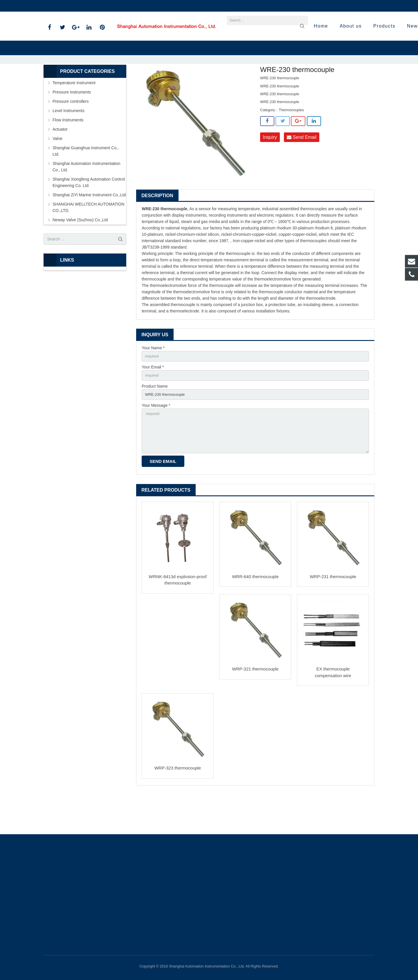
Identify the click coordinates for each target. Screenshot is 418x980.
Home (137, 81)
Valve (57, 170)
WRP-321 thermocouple (255, 707)
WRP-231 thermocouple (333, 615)
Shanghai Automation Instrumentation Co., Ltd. (87, 198)
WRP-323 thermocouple (178, 807)
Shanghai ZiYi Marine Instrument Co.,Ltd (89, 226)
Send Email (302, 169)
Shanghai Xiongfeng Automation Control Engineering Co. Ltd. (89, 214)
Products (156, 81)
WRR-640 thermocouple (255, 615)
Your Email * (153, 400)
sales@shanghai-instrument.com (113, 6)
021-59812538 (61, 6)
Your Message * (156, 440)
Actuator (60, 161)
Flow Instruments (68, 152)
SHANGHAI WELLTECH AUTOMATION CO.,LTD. (88, 239)
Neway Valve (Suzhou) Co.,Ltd (80, 251)
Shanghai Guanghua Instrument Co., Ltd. (86, 183)
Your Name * (153, 380)
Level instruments (69, 142)
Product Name (155, 420)
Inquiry (270, 169)
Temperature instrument (189, 81)
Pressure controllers (71, 133)
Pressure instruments (72, 124)
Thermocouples (228, 81)
